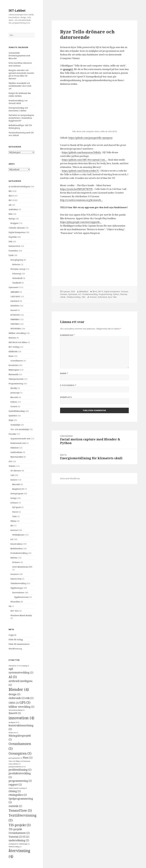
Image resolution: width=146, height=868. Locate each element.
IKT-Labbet (17, 10)
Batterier (16, 264)
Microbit (14, 397)
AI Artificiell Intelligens (19, 186)
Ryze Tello (112, 297)
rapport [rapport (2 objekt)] (15, 785)
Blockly (14, 388)
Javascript (15, 393)
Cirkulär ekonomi (17, 228)
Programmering (16, 384)
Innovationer (18, 592)
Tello (14, 516)
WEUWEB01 (16, 329)
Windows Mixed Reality (21, 615)
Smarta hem (16, 579)
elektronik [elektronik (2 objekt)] (17, 698)
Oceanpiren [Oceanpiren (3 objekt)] (20, 753)
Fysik (11, 255)
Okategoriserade (16, 379)
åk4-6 (11, 196)
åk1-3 (11, 191)
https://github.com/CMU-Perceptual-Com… (84, 160)
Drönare (14, 503)
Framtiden (13, 251)
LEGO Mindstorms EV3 (22, 567)
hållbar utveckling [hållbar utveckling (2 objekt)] (21, 707)
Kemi (11, 356)
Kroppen (14, 223)
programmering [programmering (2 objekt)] (20, 781)
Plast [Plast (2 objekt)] (28, 758)
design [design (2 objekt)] (14, 694)
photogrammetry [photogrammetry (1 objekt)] (15, 758)
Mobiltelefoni (17, 548)
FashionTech (14, 246)
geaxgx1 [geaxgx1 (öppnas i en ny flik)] (68, 69)
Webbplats (66, 397)
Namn (64, 373)
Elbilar (14, 521)
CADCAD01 (15, 296)
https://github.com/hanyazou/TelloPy (81, 152)
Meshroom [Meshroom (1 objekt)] (13, 733)
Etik (10, 241)
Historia (12, 338)
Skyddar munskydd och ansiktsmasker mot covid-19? (20, 86)
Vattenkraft (17, 278)
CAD (12, 475)
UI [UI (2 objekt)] (26, 837)
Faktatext (14, 448)
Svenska (12, 434)
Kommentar (67, 335)
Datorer (14, 480)
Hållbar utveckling (17, 333)
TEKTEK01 (15, 324)
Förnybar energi (18, 269)
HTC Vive (15, 611)
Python (14, 402)
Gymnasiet (13, 287)
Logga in (12, 635)
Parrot (15, 512)
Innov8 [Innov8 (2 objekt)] (15, 713)
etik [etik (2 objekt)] (29, 698)
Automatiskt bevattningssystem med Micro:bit (19, 56)
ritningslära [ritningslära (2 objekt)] (18, 795)
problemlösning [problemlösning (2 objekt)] (20, 770)
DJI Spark (16, 507)
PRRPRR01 (15, 319)
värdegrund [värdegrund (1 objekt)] (14, 844)
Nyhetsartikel (17, 457)
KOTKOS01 (15, 315)
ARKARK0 (15, 292)
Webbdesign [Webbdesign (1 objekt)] (24, 844)
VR (10, 606)
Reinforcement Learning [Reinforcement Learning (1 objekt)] (18, 788)
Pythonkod (102, 297)
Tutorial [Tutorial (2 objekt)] (15, 837)
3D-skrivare (16, 471)
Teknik (12, 466)
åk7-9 (11, 200)
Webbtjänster (18, 535)
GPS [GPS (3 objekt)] (25, 702)
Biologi (12, 219)
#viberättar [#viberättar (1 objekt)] (14, 666)
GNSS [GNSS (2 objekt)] (14, 703)
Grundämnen (17, 361)
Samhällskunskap (17, 411)
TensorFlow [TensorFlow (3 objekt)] (20, 810)
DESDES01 (15, 306)
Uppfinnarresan (21, 597)
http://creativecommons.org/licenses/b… (81, 200)
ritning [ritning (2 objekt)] (15, 791)
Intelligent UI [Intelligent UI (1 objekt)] (14, 722)
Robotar (14, 558)
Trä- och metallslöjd (20, 429)
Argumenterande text (20, 439)
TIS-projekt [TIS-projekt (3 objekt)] (20, 825)
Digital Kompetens (17, 232)
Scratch (14, 406)
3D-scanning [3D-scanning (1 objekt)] (24, 666)
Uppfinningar (17, 588)
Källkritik (13, 351)
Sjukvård (13, 416)
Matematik (13, 374)
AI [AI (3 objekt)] (13, 677)
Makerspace (14, 370)
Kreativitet (13, 365)
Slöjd (11, 420)
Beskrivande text (18, 443)
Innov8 (14, 310)
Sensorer (15, 574)
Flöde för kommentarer (19, 644)
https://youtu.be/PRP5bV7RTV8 (76, 189)
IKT (12, 526)
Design (14, 498)
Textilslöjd (15, 425)
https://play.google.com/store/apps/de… (81, 222)
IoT (12, 539)
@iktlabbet (84, 291)
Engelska (13, 237)
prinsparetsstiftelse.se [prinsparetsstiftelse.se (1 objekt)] (17, 767)
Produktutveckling (19, 553)
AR (10, 205)
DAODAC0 (15, 301)
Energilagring (17, 260)
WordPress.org (15, 649)
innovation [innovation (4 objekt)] (21, 718)
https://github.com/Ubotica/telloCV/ (80, 171)
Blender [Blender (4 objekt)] (19, 689)
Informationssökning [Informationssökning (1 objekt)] (17, 710)
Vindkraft (17, 283)
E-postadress (68, 385)
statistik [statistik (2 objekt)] (15, 806)
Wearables (15, 602)
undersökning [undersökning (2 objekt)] (19, 840)
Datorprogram (17, 494)
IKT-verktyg (14, 347)
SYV (10, 461)
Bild (10, 214)
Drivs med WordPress (70, 478)
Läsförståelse (16, 452)
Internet (14, 530)
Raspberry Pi (18, 489)
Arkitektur (13, 209)
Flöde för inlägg (16, 639)
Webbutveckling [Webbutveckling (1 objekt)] (15, 847)
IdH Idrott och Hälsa (18, 342)
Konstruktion (17, 544)
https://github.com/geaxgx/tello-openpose (90, 138)
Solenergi (17, 274)
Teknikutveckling (18, 583)
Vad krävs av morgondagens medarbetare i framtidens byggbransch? (21, 118)
